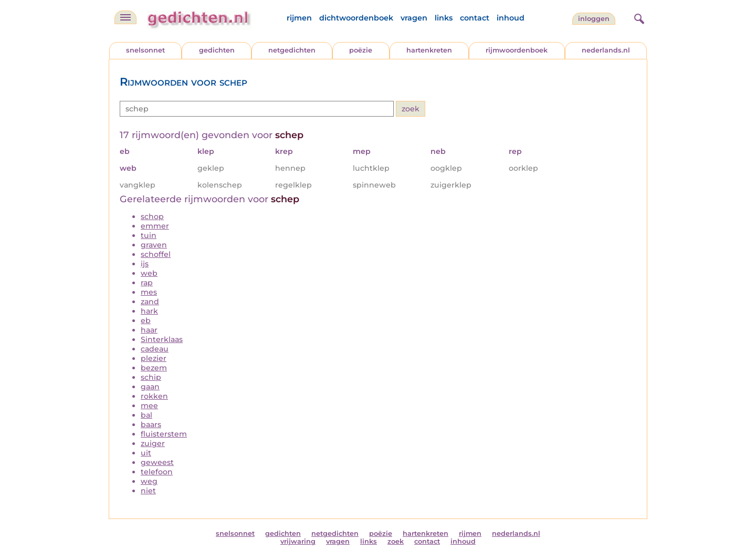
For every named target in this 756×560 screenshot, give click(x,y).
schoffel (156, 254)
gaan (150, 387)
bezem (154, 368)
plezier (154, 358)
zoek (396, 541)
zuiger (153, 443)
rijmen (299, 18)
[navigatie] (125, 17)
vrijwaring (298, 541)
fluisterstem (164, 434)
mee (149, 406)
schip (151, 377)
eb (146, 320)
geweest (157, 462)
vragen (414, 18)
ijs (145, 264)
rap (147, 283)
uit (146, 453)
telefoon (157, 472)
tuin (149, 235)
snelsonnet (145, 50)
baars (151, 424)
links (444, 18)
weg (149, 481)
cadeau (155, 349)
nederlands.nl (606, 50)
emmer (155, 226)
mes (149, 292)
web (149, 273)
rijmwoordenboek (517, 50)
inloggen (594, 19)
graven (154, 245)
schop (152, 216)
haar (149, 330)
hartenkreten (429, 50)
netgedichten (292, 50)
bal (146, 415)
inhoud (511, 18)
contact (475, 18)
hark (149, 311)
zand (150, 302)
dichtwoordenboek (356, 18)
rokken (154, 396)
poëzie (361, 50)
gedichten (217, 50)
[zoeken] (638, 17)
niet (148, 491)
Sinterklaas (162, 339)
